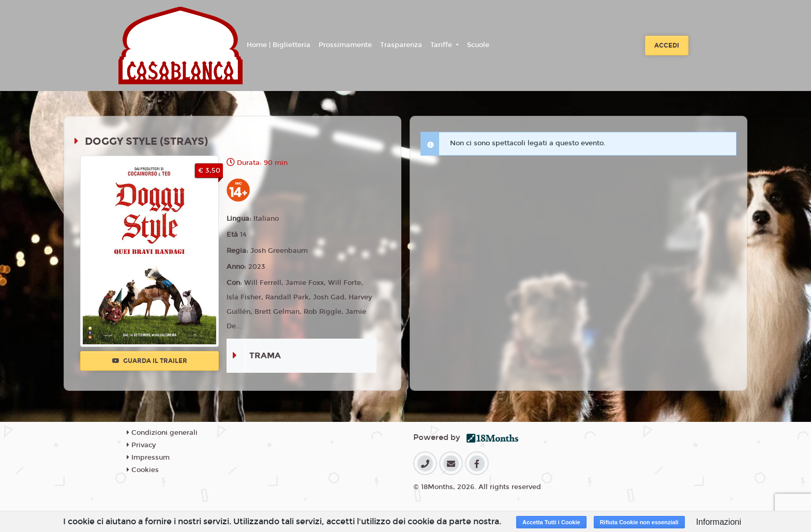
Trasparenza (401, 45)
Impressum (148, 458)
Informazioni (719, 522)
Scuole (478, 45)
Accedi (667, 45)
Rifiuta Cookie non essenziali (639, 522)
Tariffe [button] (442, 45)
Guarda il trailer (150, 361)
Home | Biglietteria (279, 45)
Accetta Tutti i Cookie (551, 522)
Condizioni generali (162, 433)
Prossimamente (345, 45)
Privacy (141, 445)
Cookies (143, 470)
